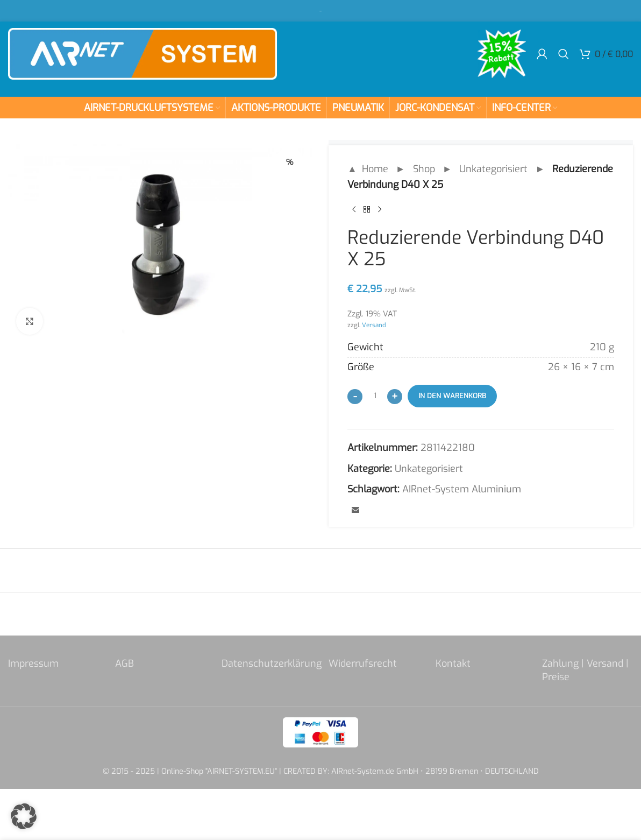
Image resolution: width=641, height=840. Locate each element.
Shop (424, 169)
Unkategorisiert (493, 169)
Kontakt (453, 663)
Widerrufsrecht (363, 663)
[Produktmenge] (375, 396)
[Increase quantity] (395, 397)
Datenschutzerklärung (272, 663)
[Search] (564, 54)
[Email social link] (355, 511)
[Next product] (380, 210)
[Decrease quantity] (355, 397)
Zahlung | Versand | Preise (585, 670)
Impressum (33, 663)
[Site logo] (143, 53)
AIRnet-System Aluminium (462, 489)
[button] (24, 816)
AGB (124, 663)
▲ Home (368, 169)
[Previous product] (354, 210)
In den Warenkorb (452, 396)
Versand (374, 325)
